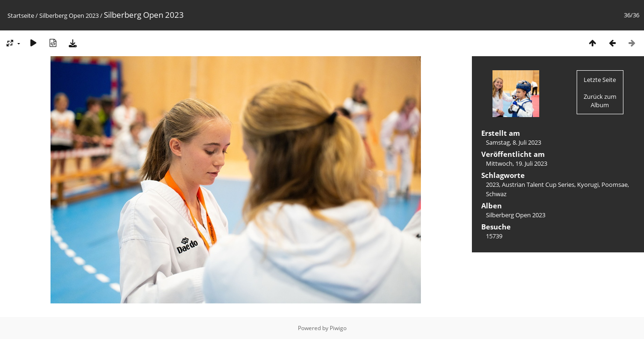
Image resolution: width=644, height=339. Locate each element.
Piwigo (338, 328)
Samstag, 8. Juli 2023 (514, 142)
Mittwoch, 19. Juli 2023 (517, 163)
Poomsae (615, 184)
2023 (492, 184)
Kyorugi (588, 184)
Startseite (21, 15)
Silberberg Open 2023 (69, 15)
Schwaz (496, 194)
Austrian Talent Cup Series (538, 184)
